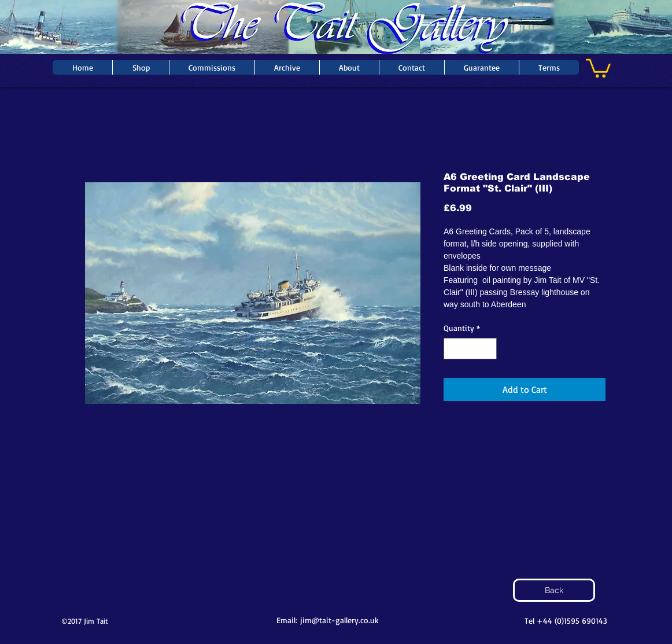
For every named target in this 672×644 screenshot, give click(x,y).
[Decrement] (453, 349)
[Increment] (488, 349)
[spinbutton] (470, 349)
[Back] (554, 590)
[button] (598, 67)
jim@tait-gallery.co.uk (339, 620)
